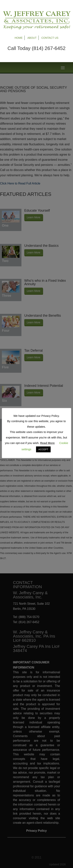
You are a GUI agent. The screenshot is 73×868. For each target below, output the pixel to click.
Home (19, 38)
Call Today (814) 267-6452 (37, 48)
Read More (47, 443)
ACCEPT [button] (43, 449)
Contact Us (50, 38)
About (32, 38)
